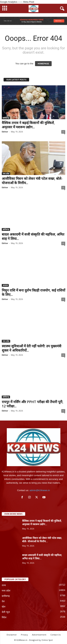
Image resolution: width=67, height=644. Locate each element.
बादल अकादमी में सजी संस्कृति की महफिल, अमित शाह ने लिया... (33, 236)
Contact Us (55, 635)
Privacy (24, 635)
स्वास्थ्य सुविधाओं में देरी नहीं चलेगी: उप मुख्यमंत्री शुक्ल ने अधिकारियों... (32, 348)
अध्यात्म (5, 285)
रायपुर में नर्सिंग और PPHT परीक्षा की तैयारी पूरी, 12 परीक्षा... (33, 404)
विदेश (4, 617)
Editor (5, 132)
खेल (4, 607)
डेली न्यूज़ (6, 612)
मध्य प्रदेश (6, 174)
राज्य (4, 585)
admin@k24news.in (40, 490)
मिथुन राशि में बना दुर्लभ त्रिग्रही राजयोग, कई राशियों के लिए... (33, 292)
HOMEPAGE (43, 64)
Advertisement (39, 635)
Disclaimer (12, 635)
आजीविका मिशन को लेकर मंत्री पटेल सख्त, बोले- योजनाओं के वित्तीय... (32, 181)
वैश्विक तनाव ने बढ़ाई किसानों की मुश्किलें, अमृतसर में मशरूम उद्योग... (28, 125)
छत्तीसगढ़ (6, 118)
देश (3, 601)
